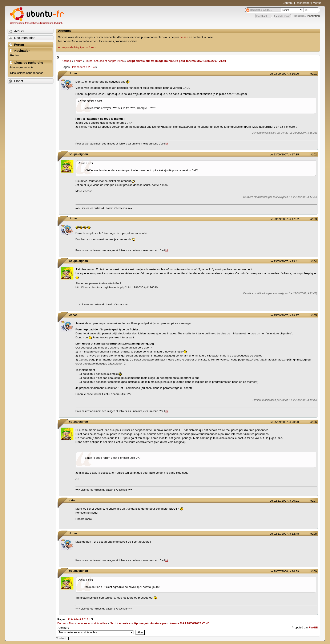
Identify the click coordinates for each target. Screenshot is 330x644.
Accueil (66, 61)
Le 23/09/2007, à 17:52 (284, 219)
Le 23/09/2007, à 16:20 (284, 74)
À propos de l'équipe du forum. (78, 47)
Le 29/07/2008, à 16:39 (284, 571)
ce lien (184, 37)
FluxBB (313, 627)
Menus (317, 3)
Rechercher (303, 3)
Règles (15, 55)
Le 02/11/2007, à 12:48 (284, 534)
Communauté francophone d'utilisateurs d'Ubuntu (37, 23)
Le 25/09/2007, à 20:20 (284, 422)
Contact (61, 638)
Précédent (79, 67)
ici (167, 144)
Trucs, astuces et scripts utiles (105, 61)
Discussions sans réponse (27, 73)
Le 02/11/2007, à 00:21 (284, 501)
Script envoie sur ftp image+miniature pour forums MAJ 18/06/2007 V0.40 (176, 61)
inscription (313, 16)
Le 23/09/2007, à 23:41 (284, 261)
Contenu (288, 3)
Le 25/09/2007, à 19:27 (284, 315)
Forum (78, 61)
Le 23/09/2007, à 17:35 (284, 154)
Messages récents (22, 67)
